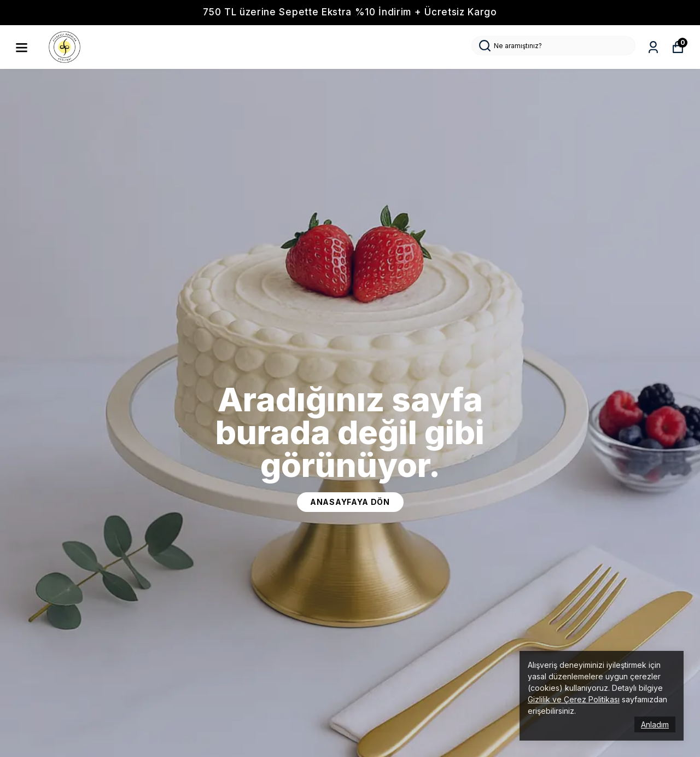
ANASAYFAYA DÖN (350, 502)
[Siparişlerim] (653, 47)
